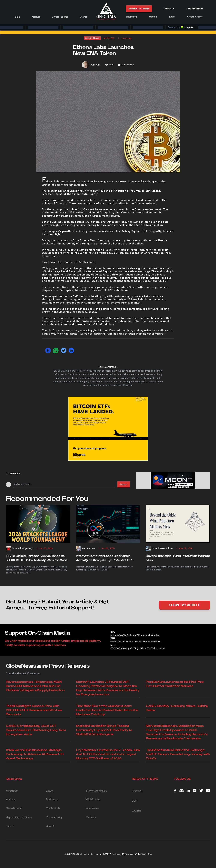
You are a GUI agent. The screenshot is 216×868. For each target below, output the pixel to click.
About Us (12, 791)
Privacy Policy (54, 817)
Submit (124, 484)
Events (83, 17)
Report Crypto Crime (19, 817)
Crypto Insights (60, 17)
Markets (153, 17)
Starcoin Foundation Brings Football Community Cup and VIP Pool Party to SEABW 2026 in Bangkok (104, 730)
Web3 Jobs (93, 800)
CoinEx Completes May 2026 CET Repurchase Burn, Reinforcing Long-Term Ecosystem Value (36, 730)
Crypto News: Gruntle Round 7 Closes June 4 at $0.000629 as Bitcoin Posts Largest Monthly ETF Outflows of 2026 (108, 754)
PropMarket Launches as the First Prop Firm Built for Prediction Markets (175, 684)
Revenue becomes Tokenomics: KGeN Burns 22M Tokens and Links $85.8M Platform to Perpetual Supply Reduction (35, 686)
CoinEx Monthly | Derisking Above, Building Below (177, 708)
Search (50, 826)
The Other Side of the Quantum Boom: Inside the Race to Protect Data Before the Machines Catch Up (107, 710)
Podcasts (52, 800)
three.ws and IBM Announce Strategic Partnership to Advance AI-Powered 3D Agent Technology (35, 754)
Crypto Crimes (195, 17)
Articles (36, 17)
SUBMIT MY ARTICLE (185, 605)
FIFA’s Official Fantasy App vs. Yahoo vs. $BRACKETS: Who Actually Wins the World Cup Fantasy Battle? (37, 558)
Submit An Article (139, 9)
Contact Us (169, 9)
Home (17, 17)
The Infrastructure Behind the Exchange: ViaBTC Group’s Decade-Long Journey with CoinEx (178, 754)
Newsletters (14, 808)
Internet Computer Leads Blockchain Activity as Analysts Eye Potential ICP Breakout (104, 558)
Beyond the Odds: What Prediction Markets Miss (178, 558)
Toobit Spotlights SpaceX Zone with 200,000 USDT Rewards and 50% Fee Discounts (34, 710)
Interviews (132, 17)
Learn (172, 17)
